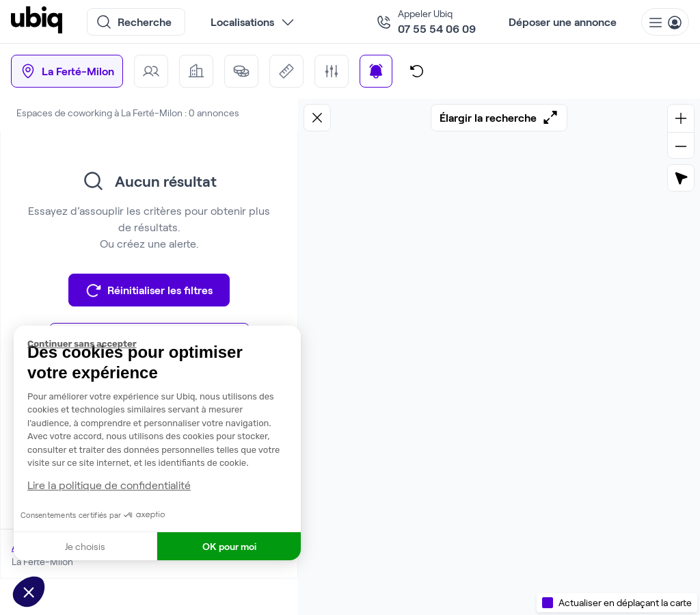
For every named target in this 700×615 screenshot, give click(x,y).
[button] (29, 592)
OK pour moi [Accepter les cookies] (229, 546)
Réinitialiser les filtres (149, 290)
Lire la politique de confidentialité (109, 485)
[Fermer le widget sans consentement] (164, 344)
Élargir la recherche (499, 118)
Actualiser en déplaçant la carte (625, 602)
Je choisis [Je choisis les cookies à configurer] (85, 546)
